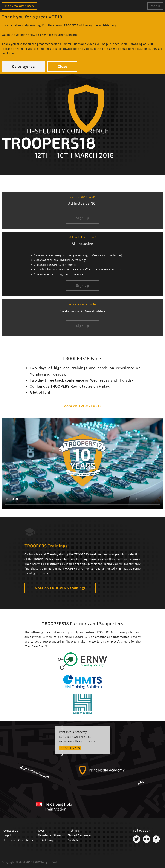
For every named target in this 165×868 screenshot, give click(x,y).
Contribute (75, 840)
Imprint (8, 835)
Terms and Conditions (18, 840)
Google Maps (70, 748)
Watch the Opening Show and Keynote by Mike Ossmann (39, 35)
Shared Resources (80, 835)
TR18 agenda (110, 49)
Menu (155, 6)
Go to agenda (23, 66)
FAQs (41, 831)
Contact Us (11, 831)
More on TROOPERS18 (82, 406)
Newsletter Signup (50, 835)
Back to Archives (19, 6)
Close (63, 66)
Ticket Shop (46, 840)
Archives (73, 831)
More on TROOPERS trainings (60, 588)
